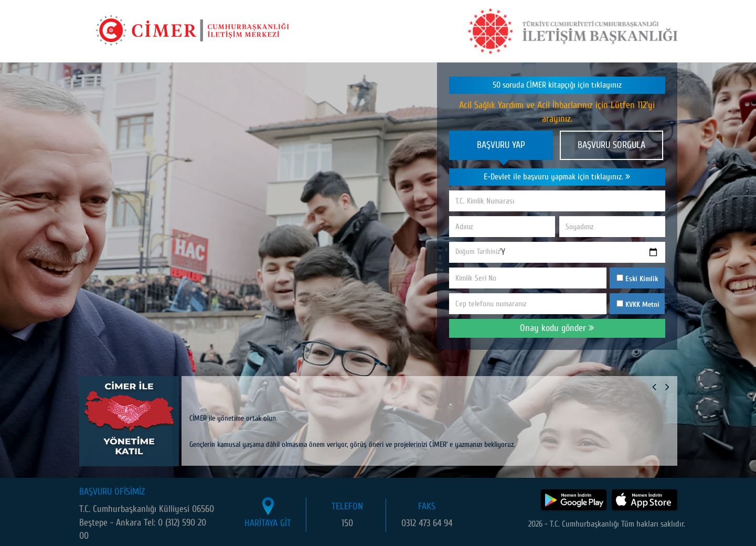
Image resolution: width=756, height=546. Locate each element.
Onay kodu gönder (557, 328)
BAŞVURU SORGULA (611, 145)
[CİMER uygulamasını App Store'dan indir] (645, 500)
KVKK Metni (642, 304)
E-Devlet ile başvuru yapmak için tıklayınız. (557, 177)
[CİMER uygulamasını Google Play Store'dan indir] (574, 500)
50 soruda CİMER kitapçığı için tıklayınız (557, 85)
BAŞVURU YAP (501, 145)
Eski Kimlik (637, 279)
